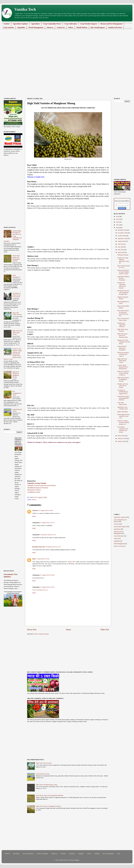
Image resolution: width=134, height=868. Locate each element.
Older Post (105, 630)
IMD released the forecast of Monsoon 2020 (123, 336)
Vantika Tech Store (115, 27)
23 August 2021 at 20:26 (46, 510)
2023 (118, 219)
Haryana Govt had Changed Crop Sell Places (124, 342)
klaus (34, 559)
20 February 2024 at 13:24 (48, 535)
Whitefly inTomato (123, 255)
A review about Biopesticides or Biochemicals (123, 367)
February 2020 (122, 438)
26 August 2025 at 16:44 (47, 575)
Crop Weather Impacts (89, 24)
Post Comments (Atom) (42, 634)
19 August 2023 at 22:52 (47, 523)
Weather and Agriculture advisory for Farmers (122, 285)
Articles (7, 24)
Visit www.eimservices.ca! (40, 590)
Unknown (35, 510)
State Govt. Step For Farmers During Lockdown (123, 373)
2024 (118, 216)
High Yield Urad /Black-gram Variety (47, 785)
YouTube (63, 854)
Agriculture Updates (20, 24)
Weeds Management (36, 27)
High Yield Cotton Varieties (44, 763)
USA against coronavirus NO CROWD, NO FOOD (123, 430)
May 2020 (121, 250)
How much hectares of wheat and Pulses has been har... (123, 313)
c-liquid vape (71, 562)
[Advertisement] (65, 47)
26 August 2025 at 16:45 (47, 587)
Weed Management (16, 276)
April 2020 (121, 252)
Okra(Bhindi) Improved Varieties (38, 488)
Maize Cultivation (123, 412)
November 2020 (123, 233)
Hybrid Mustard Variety (43, 774)
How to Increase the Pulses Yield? (123, 319)
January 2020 (122, 441)
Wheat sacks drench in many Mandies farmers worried (123, 272)
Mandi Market (82, 27)
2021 (118, 225)
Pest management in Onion (17, 393)
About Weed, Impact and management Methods (50, 795)
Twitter (89, 854)
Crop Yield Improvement (122, 403)
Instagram (81, 854)
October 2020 (122, 236)
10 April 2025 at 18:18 (43, 559)
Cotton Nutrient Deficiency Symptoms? (122, 348)
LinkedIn (97, 854)
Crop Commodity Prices (52, 24)
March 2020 (121, 436)
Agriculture (36, 24)
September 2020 (123, 238)
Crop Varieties (9, 27)
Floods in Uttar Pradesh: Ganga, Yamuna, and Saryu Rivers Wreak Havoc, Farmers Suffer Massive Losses (13, 354)
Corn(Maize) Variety (34, 492)
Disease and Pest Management (112, 24)
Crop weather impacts (120, 527)
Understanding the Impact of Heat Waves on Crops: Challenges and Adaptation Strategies (12, 236)
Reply (34, 516)
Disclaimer (16, 854)
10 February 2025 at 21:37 (53, 547)
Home (68, 630)
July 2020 (121, 244)
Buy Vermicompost (98, 27)
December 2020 (122, 230)
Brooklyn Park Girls (39, 547)
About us (50, 27)
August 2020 (122, 241)
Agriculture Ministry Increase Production (123, 278)
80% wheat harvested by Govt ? (124, 267)
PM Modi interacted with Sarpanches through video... (123, 292)
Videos (71, 27)
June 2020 (121, 247)
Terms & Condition (42, 854)
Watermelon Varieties (34, 490)
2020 (118, 228)
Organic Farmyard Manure (123, 298)
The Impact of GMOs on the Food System (16, 295)
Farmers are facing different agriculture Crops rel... (123, 260)
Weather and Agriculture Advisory (122, 325)
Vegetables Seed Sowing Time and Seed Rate (42, 485)
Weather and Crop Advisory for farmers (123, 386)
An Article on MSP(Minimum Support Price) (123, 392)
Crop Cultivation (71, 24)
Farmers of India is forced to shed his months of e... (123, 422)
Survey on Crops (119, 546)
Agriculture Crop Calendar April (122, 408)
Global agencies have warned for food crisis (124, 416)
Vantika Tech (25, 9)
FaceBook (72, 854)
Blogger (77, 860)
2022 (118, 222)
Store (119, 854)
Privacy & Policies (28, 854)
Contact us (61, 27)
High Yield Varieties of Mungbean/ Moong (48, 806)
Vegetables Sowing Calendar (37, 483)
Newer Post (32, 630)
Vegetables (21, 27)
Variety (34, 500)
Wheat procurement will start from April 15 (123, 354)
